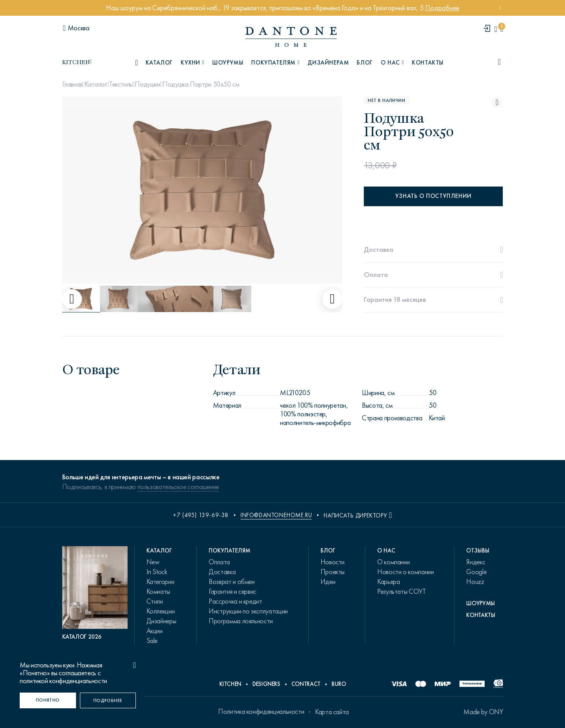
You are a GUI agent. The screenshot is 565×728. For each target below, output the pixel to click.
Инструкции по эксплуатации (248, 611)
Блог (365, 63)
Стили (155, 601)
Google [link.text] (476, 572)
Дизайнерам (328, 63)
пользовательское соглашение (178, 487)
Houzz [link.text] (475, 582)
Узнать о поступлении (433, 196)
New (153, 562)
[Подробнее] (108, 700)
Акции (155, 631)
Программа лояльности (241, 621)
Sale (152, 641)
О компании (393, 562)
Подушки (147, 84)
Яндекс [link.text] (476, 562)
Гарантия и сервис (232, 591)
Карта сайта (332, 712)
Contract (306, 684)
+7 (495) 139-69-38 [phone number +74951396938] (201, 515)
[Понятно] (48, 700)
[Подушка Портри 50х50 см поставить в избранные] (497, 102)
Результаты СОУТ (402, 591)
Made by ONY (483, 712)
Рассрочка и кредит (235, 601)
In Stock (157, 572)
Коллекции (161, 611)
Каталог (95, 84)
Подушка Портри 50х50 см (201, 84)
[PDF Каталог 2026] (95, 593)
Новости (333, 562)
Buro (339, 684)
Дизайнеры (161, 621)
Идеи (328, 582)
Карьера (388, 582)
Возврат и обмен (232, 582)
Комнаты (158, 591)
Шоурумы (228, 63)
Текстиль (121, 84)
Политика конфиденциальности (261, 711)
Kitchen (230, 684)
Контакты (428, 63)
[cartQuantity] (501, 29)
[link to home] (291, 37)
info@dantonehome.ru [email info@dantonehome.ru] (276, 515)
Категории (160, 582)
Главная (72, 84)
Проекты (333, 572)
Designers (266, 684)
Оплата (219, 562)
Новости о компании (406, 572)
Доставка (222, 572)
